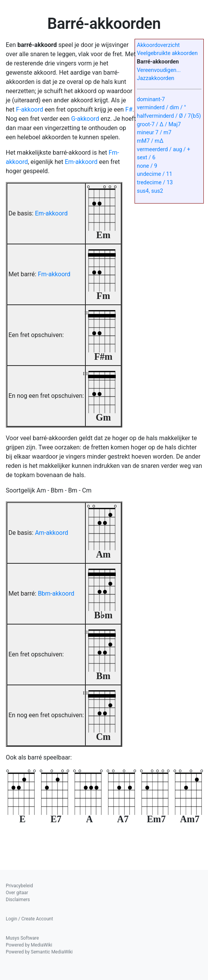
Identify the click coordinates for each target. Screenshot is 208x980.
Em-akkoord (81, 162)
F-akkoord (30, 109)
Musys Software (22, 938)
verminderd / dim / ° (161, 108)
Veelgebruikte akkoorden (167, 53)
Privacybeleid (19, 886)
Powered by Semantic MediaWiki (39, 952)
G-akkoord (85, 119)
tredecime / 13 (155, 183)
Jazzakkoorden (156, 78)
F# (129, 109)
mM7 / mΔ (150, 141)
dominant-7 (151, 99)
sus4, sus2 (150, 191)
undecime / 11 (155, 174)
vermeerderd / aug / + (164, 149)
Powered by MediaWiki (29, 945)
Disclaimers (18, 900)
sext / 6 (146, 158)
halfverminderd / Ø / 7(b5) (169, 116)
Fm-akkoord (54, 274)
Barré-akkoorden (158, 62)
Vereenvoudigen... (159, 70)
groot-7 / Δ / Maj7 (159, 124)
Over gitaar (17, 893)
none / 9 (147, 166)
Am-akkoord (52, 533)
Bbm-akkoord (56, 594)
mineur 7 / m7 (154, 133)
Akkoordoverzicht (158, 45)
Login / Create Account (29, 919)
